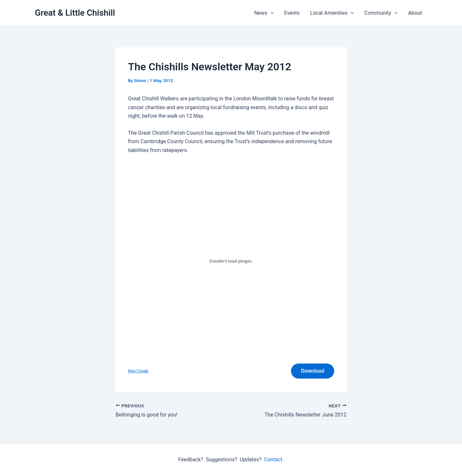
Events (292, 13)
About (415, 13)
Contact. (274, 459)
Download (312, 371)
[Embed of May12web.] (231, 261)
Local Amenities (332, 13)
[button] (271, 13)
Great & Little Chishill (75, 13)
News (264, 13)
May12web (138, 371)
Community (381, 13)
